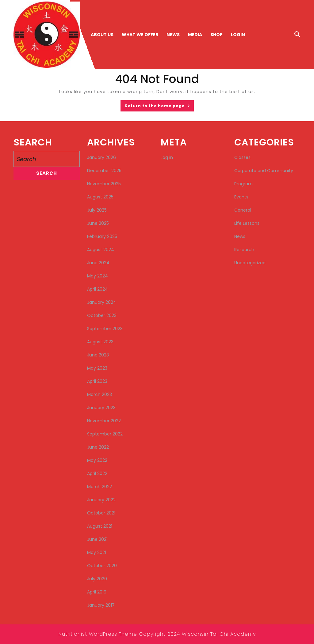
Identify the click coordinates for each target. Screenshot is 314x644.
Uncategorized (250, 263)
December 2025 (104, 171)
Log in (167, 157)
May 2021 (97, 552)
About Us (102, 35)
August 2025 (100, 197)
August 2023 (100, 342)
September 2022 (105, 434)
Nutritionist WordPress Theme (98, 634)
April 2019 (97, 592)
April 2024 (98, 289)
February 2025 (102, 236)
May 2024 (98, 276)
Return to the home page (159, 107)
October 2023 (102, 315)
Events (241, 197)
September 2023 (105, 329)
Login (238, 35)
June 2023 (98, 355)
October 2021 (101, 513)
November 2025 (104, 184)
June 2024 (98, 263)
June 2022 (98, 447)
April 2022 (97, 473)
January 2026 (101, 157)
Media (195, 35)
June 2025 (98, 223)
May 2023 (97, 368)
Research (244, 250)
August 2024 (101, 250)
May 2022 (97, 460)
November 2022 (104, 421)
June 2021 (97, 539)
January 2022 (101, 500)
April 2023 (97, 381)
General (243, 210)
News (173, 35)
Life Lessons (247, 223)
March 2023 (100, 394)
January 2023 (101, 408)
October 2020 (102, 566)
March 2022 (100, 487)
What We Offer (140, 35)
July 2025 (97, 210)
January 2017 (101, 605)
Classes (242, 157)
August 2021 (100, 526)
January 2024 (102, 302)
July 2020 (97, 579)
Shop (216, 35)
